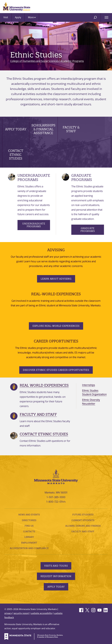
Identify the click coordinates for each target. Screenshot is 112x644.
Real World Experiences (44, 385)
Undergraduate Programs (34, 225)
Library (29, 537)
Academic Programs (72, 61)
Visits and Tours (56, 566)
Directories (29, 520)
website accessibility (42, 613)
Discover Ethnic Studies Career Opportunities (56, 370)
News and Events (29, 515)
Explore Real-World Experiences (56, 326)
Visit (6, 17)
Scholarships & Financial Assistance (43, 129)
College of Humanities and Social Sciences (34, 61)
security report (21, 613)
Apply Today (16, 129)
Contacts (29, 531)
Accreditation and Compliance (29, 548)
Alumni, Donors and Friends (83, 526)
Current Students (83, 520)
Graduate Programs (88, 230)
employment (29, 543)
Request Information (56, 576)
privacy (8, 613)
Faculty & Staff (71, 129)
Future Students (83, 515)
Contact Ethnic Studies (16, 155)
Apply (18, 17)
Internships (89, 385)
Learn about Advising (56, 279)
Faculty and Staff (38, 414)
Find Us (29, 526)
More (32, 17)
